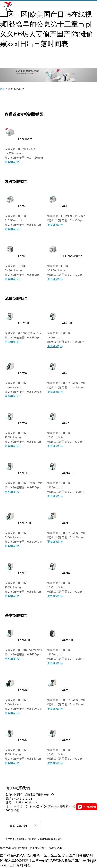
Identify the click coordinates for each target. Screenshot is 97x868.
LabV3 (22, 423)
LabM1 (65, 690)
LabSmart (25, 139)
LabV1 (65, 373)
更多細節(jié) (12, 162)
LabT (64, 206)
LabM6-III (25, 690)
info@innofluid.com (26, 803)
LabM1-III (24, 640)
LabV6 (65, 423)
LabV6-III (24, 373)
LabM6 (65, 740)
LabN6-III (24, 523)
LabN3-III (67, 473)
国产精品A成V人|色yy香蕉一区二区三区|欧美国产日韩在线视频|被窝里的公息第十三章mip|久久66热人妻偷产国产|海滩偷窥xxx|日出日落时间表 (47, 25)
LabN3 (23, 573)
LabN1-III (24, 473)
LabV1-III (24, 323)
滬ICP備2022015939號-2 (52, 839)
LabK (22, 256)
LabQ (22, 206)
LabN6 (65, 573)
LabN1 (65, 523)
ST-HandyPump (71, 256)
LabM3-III (67, 640)
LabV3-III (67, 323)
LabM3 (23, 740)
